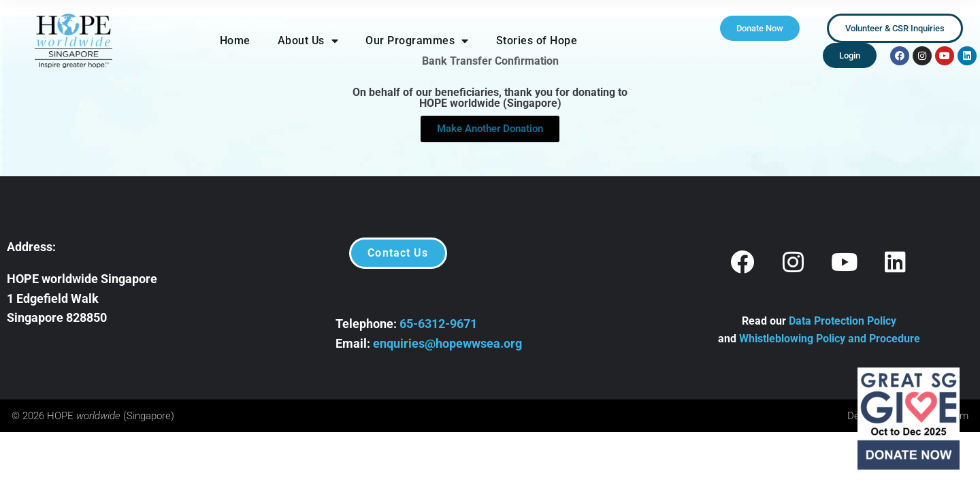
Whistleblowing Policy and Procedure (830, 339)
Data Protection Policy (843, 321)
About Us (308, 41)
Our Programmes (417, 41)
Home (235, 40)
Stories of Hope (537, 40)
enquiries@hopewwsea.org (447, 343)
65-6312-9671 (438, 324)
